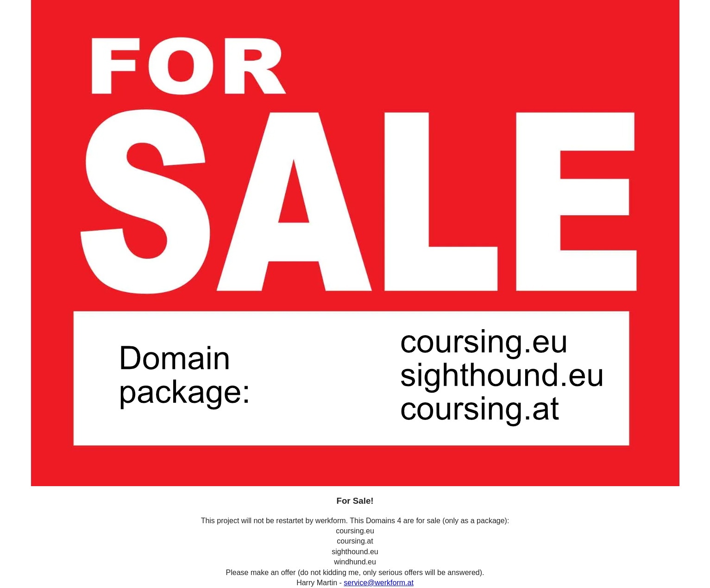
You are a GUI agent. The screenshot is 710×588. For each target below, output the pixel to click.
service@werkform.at (379, 583)
